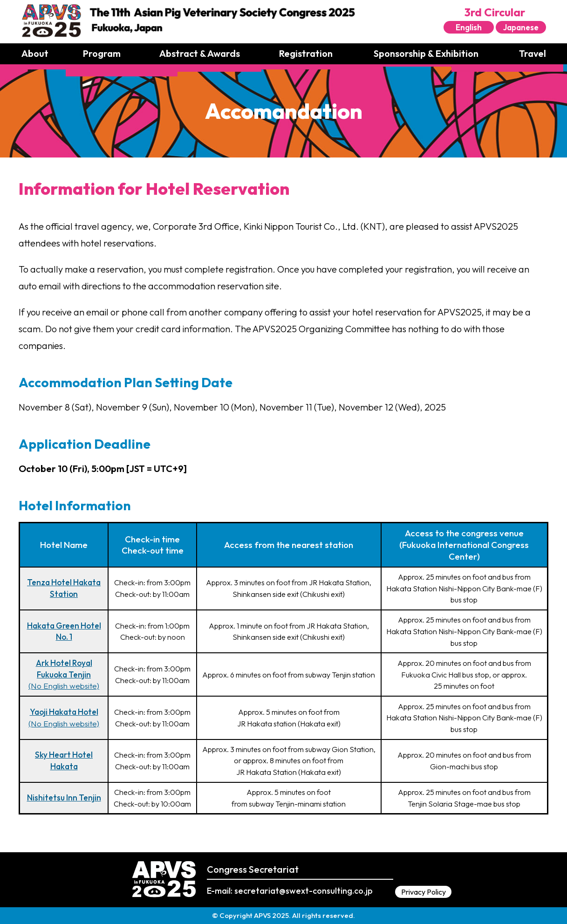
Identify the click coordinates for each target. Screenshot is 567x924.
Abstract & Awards (200, 53)
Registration (306, 53)
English (469, 27)
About (35, 53)
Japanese (521, 27)
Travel (533, 53)
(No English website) (64, 674)
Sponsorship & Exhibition (426, 53)
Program (102, 53)
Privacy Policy (424, 892)
